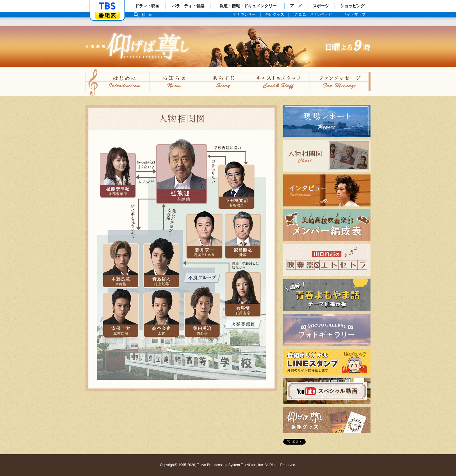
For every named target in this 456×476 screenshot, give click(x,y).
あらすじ (224, 81)
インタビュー (297, 206)
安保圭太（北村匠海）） (120, 315)
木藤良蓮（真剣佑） (120, 265)
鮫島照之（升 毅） (243, 236)
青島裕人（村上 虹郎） (161, 265)
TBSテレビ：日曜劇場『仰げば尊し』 (228, 47)
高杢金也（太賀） (161, 315)
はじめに (117, 81)
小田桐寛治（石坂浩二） (236, 187)
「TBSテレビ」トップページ (107, 6)
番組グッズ (295, 433)
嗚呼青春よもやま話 (304, 311)
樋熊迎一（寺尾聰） (182, 174)
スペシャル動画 (300, 404)
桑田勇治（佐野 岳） (202, 315)
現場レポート (297, 137)
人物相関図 (295, 171)
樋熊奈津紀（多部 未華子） (117, 175)
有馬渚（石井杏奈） (243, 294)
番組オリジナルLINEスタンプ (314, 375)
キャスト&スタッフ (279, 81)
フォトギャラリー (302, 346)
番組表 (107, 15)
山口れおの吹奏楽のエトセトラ (316, 276)
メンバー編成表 (300, 241)
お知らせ (174, 81)
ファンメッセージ (340, 81)
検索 (148, 15)
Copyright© (169, 465)
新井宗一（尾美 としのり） (204, 236)
